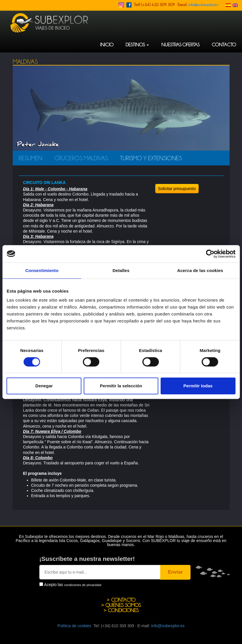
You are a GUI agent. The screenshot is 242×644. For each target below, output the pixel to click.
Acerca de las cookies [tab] (200, 270)
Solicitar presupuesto (177, 189)
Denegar (44, 386)
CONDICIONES (123, 610)
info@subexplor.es (203, 4)
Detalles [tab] (121, 270)
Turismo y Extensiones (151, 158)
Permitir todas (198, 386)
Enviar (175, 572)
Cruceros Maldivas (81, 158)
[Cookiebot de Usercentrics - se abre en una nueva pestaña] (210, 254)
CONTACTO (224, 44)
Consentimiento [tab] (42, 270)
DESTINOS (137, 44)
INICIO (107, 44)
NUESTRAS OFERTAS (180, 44)
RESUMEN (31, 158)
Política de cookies (74, 626)
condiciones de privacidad (83, 585)
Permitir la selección (121, 386)
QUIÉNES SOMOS (123, 605)
